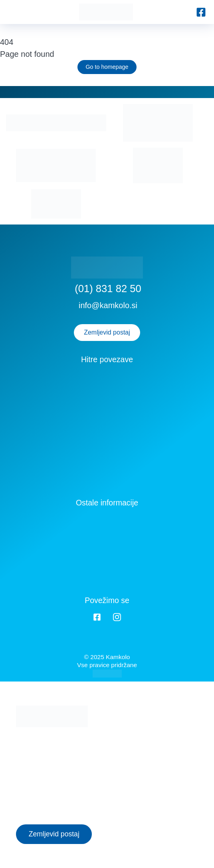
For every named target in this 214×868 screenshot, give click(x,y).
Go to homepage (107, 67)
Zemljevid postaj (107, 332)
